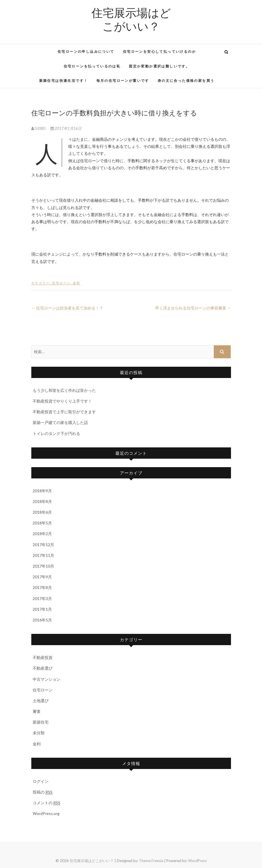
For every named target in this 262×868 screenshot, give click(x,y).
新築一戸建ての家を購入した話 (60, 422)
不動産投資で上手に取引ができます (64, 412)
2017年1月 (42, 609)
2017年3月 (42, 598)
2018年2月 (42, 534)
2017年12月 (43, 545)
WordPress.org (46, 813)
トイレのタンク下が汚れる (56, 433)
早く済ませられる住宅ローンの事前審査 (193, 308)
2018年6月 (42, 512)
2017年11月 (43, 555)
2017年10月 (43, 566)
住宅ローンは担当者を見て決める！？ (67, 308)
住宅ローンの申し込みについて (86, 51)
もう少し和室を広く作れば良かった (64, 390)
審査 (37, 711)
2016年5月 (42, 620)
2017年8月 (42, 587)
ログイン (41, 781)
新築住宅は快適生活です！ (64, 81)
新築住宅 (41, 722)
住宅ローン (61, 283)
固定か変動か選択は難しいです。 (159, 66)
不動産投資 (43, 657)
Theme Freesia (151, 861)
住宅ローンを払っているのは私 (92, 66)
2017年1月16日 (66, 128)
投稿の (43, 792)
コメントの (47, 803)
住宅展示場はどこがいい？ (131, 19)
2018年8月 (42, 501)
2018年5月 (42, 523)
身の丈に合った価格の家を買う (186, 81)
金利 (76, 283)
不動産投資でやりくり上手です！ (62, 401)
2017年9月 (42, 577)
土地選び (41, 701)
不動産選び (43, 668)
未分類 (39, 733)
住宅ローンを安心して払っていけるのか (159, 51)
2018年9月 (42, 491)
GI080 (39, 128)
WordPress (197, 861)
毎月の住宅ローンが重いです (123, 81)
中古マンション (47, 679)
